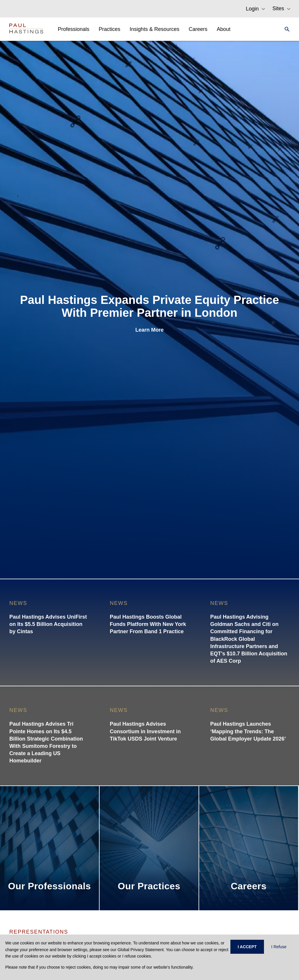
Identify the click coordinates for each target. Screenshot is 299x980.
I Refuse (279, 947)
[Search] (285, 29)
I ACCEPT (247, 947)
